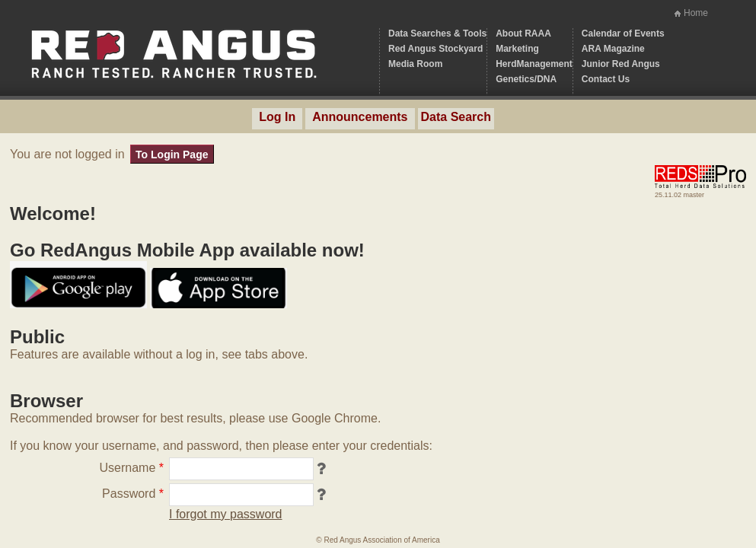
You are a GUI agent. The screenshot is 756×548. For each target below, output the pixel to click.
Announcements (360, 117)
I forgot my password (226, 514)
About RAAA (523, 33)
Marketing (517, 49)
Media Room (415, 64)
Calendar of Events (623, 33)
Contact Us (606, 79)
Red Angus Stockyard (435, 49)
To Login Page (172, 155)
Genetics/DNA (526, 79)
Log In (277, 117)
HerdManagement (534, 64)
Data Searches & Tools (437, 33)
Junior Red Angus (621, 64)
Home (696, 13)
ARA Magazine (613, 49)
